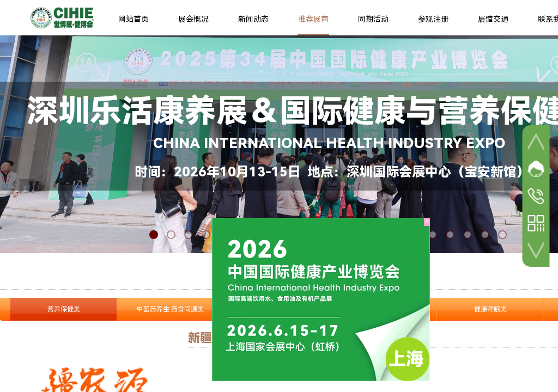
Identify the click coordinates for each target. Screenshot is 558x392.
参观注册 (433, 19)
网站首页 (134, 19)
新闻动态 (253, 19)
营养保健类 (64, 309)
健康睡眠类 (490, 309)
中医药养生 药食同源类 (170, 309)
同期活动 (373, 19)
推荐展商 (313, 19)
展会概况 (193, 19)
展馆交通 (493, 19)
